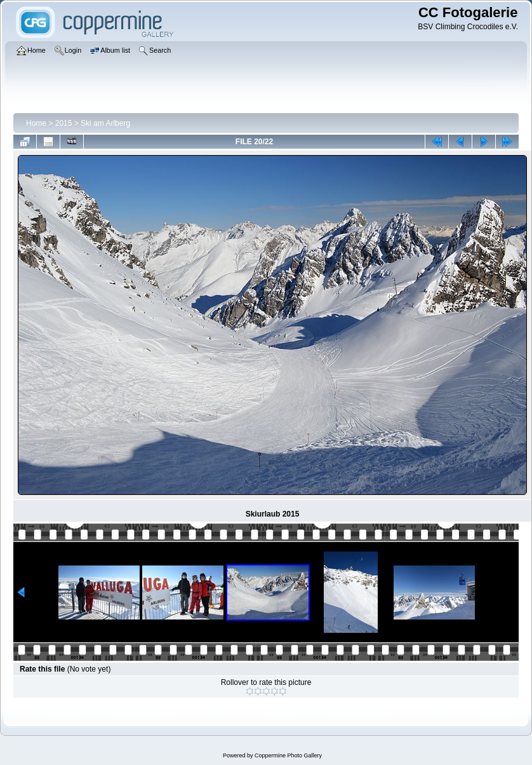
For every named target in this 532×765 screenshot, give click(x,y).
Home (36, 123)
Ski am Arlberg (105, 123)
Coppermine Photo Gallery (288, 755)
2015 (64, 123)
